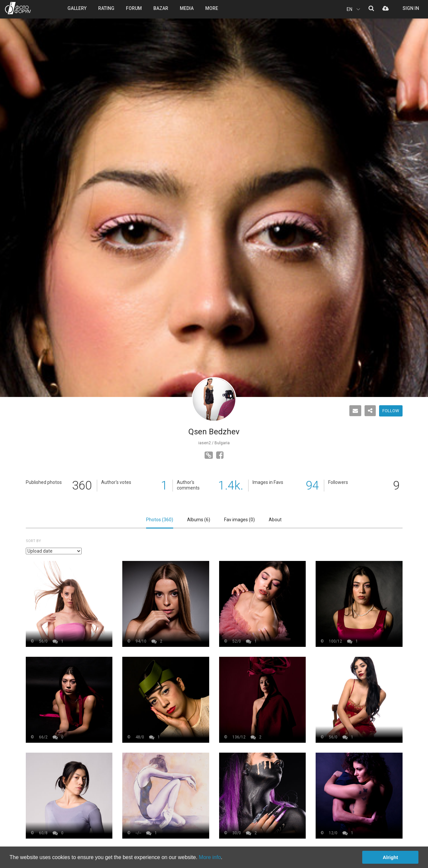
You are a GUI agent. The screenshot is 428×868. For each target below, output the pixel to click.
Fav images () (239, 520)
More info (210, 857)
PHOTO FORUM (18, 8)
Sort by (33, 541)
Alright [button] (390, 857)
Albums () (199, 520)
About (275, 520)
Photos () (160, 520)
